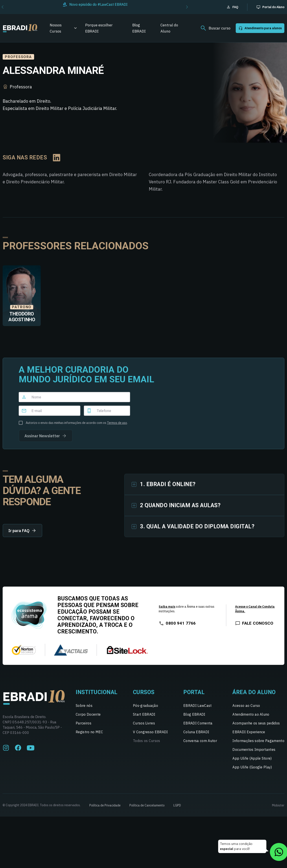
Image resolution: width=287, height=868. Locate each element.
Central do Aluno (169, 28)
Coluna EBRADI (196, 732)
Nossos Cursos (56, 28)
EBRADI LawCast (197, 706)
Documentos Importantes (254, 749)
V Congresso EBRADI (150, 732)
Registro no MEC (89, 732)
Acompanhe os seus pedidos (256, 723)
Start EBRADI (144, 714)
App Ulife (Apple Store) (252, 758)
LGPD (177, 805)
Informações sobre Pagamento (258, 741)
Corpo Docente (88, 714)
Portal (194, 692)
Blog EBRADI (139, 28)
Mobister (278, 805)
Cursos (144, 692)
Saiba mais (167, 607)
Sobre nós (84, 706)
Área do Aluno (254, 692)
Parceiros (84, 723)
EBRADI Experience (249, 732)
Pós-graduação (145, 706)
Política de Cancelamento (147, 805)
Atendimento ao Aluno (251, 714)
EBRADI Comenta (198, 723)
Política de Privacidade (105, 805)
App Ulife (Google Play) (252, 767)
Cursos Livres (144, 723)
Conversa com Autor (200, 741)
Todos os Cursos (147, 741)
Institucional (97, 692)
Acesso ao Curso (246, 706)
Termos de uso (117, 423)
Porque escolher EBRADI (99, 28)
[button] (187, 7)
